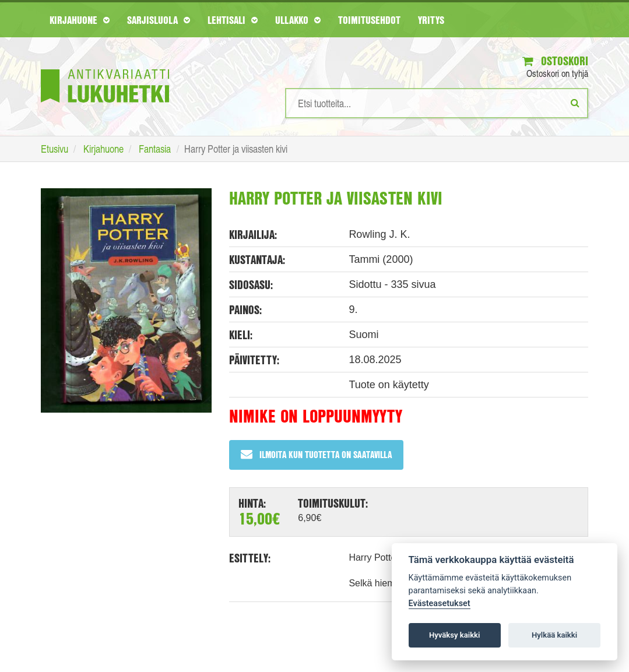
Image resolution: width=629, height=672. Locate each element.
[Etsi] (575, 103)
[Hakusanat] (437, 103)
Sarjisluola (159, 20)
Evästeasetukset (440, 604)
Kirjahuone (80, 20)
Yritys (431, 20)
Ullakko (298, 20)
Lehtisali (233, 20)
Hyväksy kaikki (454, 635)
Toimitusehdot (369, 20)
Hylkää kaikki (554, 635)
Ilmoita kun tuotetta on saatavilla (316, 454)
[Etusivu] (105, 68)
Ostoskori (555, 61)
